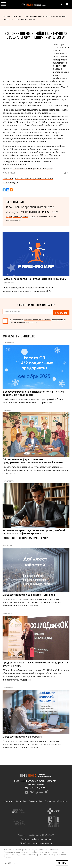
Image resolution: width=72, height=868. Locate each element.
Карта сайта (21, 801)
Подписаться (61, 313)
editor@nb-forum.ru (36, 784)
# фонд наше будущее (17, 217)
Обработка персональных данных (36, 843)
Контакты (9, 801)
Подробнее (9, 863)
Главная (6, 16)
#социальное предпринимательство (34, 179)
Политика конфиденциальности (36, 839)
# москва (52, 216)
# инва (46, 212)
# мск (55, 212)
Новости (17, 16)
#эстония (8, 179)
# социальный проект (14, 220)
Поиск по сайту (35, 801)
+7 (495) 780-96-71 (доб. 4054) (36, 788)
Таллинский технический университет (33, 169)
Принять (62, 863)
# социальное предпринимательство (30, 207)
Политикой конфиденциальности (23, 322)
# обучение (42, 216)
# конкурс (12, 212)
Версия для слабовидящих (56, 801)
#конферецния (10, 183)
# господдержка (30, 212)
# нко (32, 216)
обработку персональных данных (38, 320)
